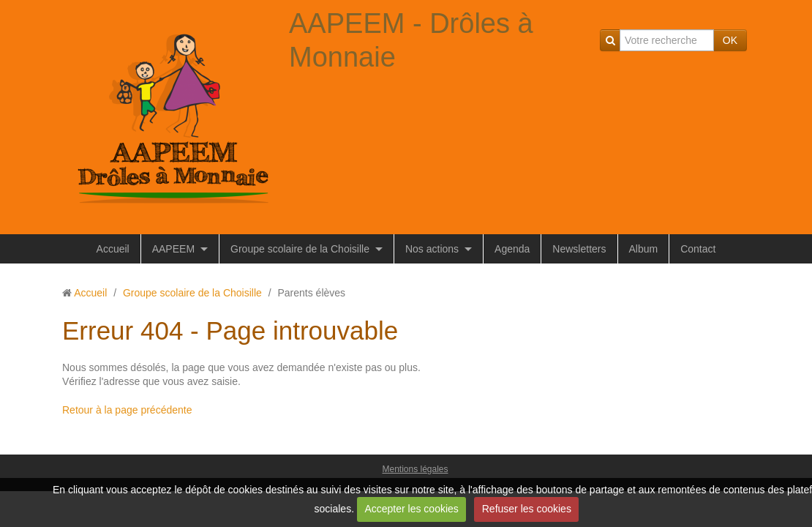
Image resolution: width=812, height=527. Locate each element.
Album (644, 249)
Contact (698, 249)
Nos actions (432, 249)
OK (730, 40)
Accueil (113, 249)
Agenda (512, 249)
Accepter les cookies (411, 509)
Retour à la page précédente (127, 410)
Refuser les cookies (527, 509)
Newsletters (579, 249)
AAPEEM (173, 249)
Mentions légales (415, 469)
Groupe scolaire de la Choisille (300, 249)
